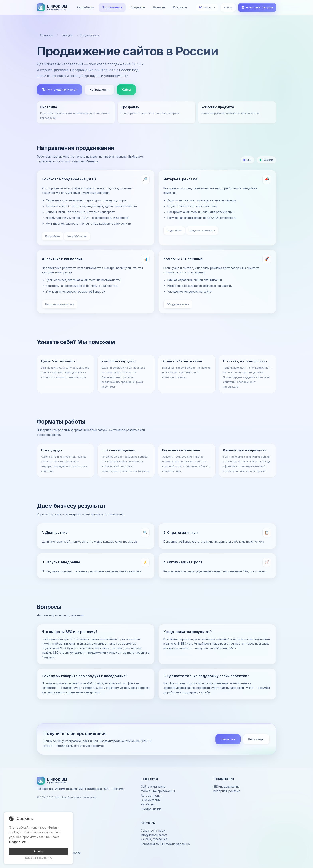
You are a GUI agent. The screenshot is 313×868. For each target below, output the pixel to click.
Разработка (85, 7)
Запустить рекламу (202, 230)
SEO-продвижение (226, 786)
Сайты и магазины (153, 786)
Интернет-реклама (227, 791)
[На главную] (52, 7)
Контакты (180, 7)
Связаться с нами (153, 831)
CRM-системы (151, 800)
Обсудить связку (178, 304)
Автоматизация (152, 795)
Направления (100, 90)
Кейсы (228, 7)
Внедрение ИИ (151, 809)
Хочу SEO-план (77, 236)
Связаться (228, 739)
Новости (159, 7)
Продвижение (112, 7)
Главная (46, 35)
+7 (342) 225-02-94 (154, 839)
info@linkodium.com (154, 835)
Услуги (67, 35)
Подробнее (52, 236)
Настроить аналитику (60, 304)
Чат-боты (147, 804)
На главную (256, 739)
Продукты (138, 7)
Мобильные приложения (158, 791)
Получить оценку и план (59, 90)
